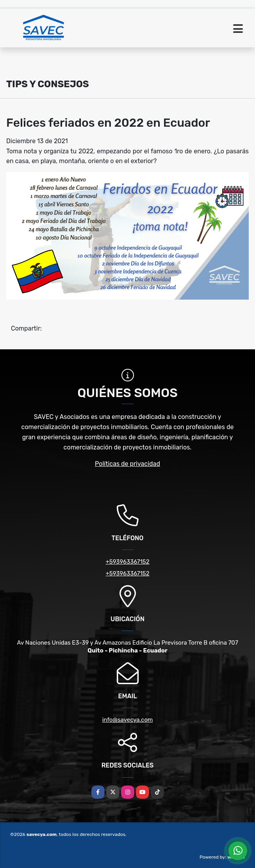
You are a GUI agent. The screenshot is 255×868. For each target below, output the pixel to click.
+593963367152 (127, 562)
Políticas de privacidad (127, 464)
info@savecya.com (128, 720)
